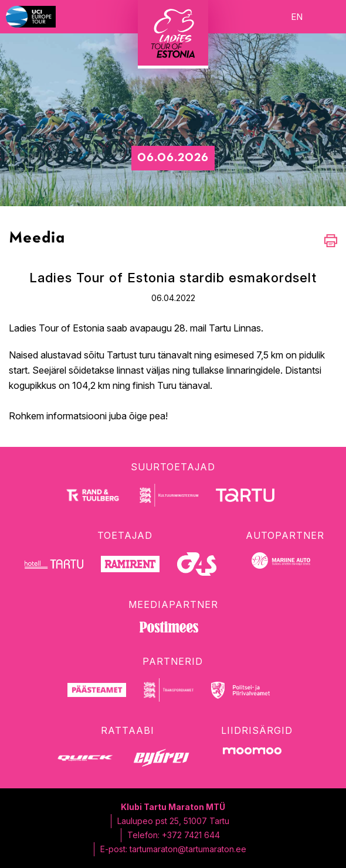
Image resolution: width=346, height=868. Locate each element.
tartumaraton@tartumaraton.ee (188, 849)
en (297, 17)
